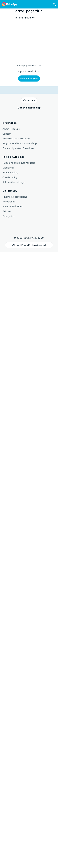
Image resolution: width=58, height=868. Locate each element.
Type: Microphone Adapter (29, 51)
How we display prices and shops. (32, 160)
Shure (27, 528)
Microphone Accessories (17, 12)
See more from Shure (13, 552)
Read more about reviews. (39, 366)
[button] (6, 75)
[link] (18, 596)
